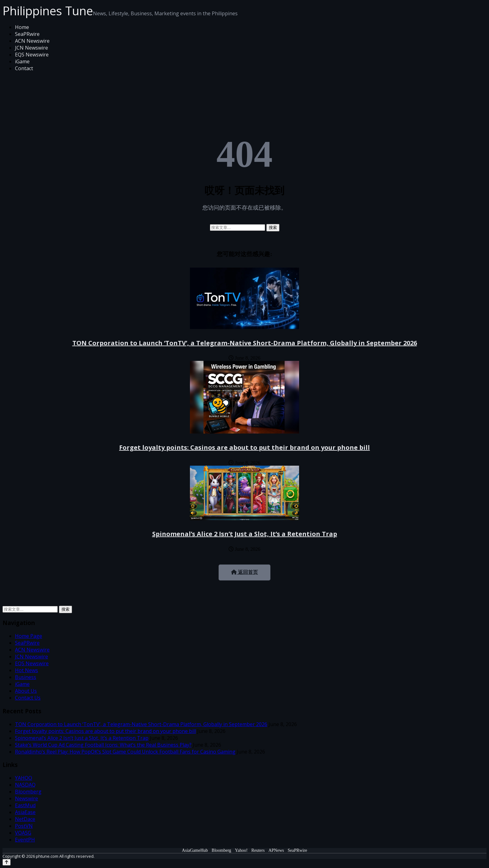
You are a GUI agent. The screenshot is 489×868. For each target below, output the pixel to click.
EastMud (25, 805)
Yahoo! (241, 850)
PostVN (24, 826)
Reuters (258, 850)
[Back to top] (7, 862)
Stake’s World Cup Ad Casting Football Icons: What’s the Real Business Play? (103, 745)
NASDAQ (25, 785)
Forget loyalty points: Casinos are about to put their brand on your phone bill (244, 447)
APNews (276, 850)
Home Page (29, 636)
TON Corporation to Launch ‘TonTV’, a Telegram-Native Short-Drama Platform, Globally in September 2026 (245, 343)
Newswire (27, 798)
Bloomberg (28, 792)
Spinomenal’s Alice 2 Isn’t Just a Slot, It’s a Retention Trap (245, 534)
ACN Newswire (32, 41)
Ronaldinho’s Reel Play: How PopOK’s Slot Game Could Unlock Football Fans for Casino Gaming (125, 752)
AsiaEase (25, 812)
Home (22, 27)
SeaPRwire (27, 34)
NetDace (25, 819)
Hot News (27, 670)
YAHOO (24, 778)
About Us (26, 691)
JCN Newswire (31, 48)
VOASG (23, 833)
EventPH (25, 840)
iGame (22, 61)
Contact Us (28, 698)
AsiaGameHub (195, 850)
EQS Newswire (32, 55)
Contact (24, 68)
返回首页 (244, 572)
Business (26, 677)
